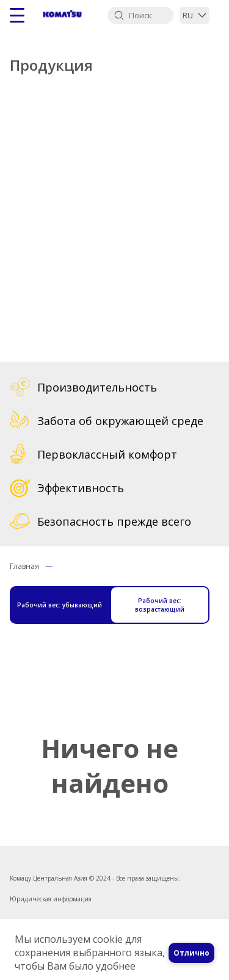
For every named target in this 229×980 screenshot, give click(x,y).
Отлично (191, 953)
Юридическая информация (51, 885)
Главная (24, 566)
